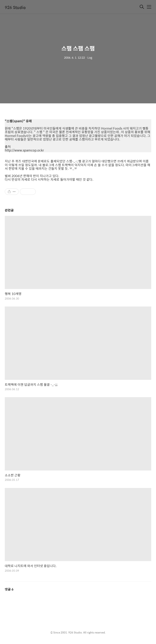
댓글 (9, 589)
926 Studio (15, 7)
